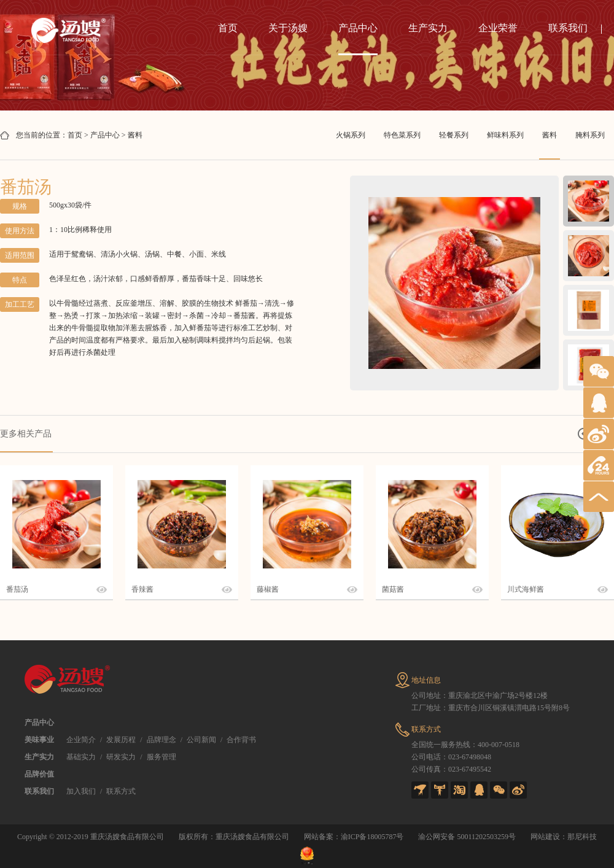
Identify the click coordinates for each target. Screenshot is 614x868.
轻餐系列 (454, 135)
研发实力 (121, 757)
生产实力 (428, 28)
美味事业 (39, 740)
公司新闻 (201, 740)
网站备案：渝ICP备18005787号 (354, 837)
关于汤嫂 (288, 28)
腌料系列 (590, 135)
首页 (228, 28)
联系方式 (121, 791)
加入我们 (81, 791)
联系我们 (568, 28)
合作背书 (241, 740)
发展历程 (121, 740)
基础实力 (81, 757)
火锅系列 (351, 135)
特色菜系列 (402, 135)
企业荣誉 (498, 28)
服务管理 (161, 757)
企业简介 (81, 740)
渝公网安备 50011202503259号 (467, 837)
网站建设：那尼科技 (564, 837)
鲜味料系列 (505, 135)
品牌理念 (161, 740)
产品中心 (358, 28)
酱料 (135, 135)
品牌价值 (39, 774)
